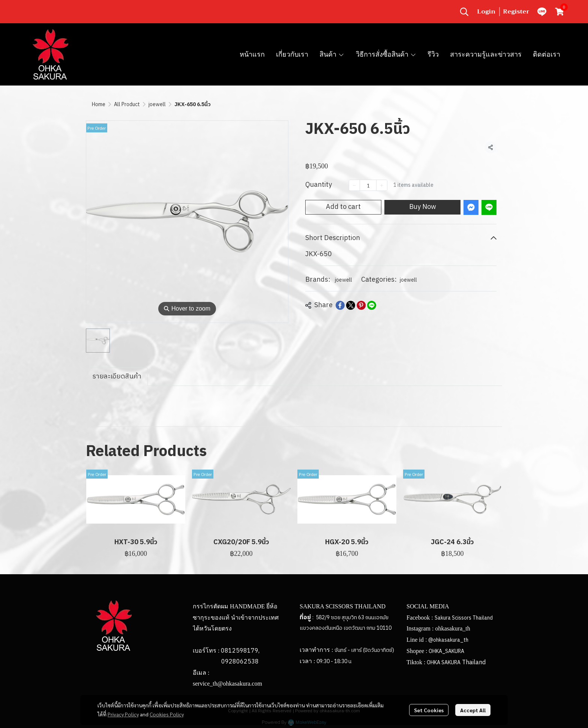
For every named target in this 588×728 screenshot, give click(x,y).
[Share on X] (351, 305)
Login (486, 12)
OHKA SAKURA (444, 663)
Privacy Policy (123, 714)
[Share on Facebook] (340, 305)
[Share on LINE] (372, 305)
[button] (464, 12)
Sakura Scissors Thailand (464, 618)
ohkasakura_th (452, 628)
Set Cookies (429, 710)
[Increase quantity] (382, 185)
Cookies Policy (167, 714)
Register (516, 12)
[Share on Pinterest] (361, 305)
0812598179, (240, 651)
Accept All (473, 710)
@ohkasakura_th (448, 640)
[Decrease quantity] (354, 185)
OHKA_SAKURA (446, 651)
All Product (127, 104)
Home (99, 104)
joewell (157, 104)
